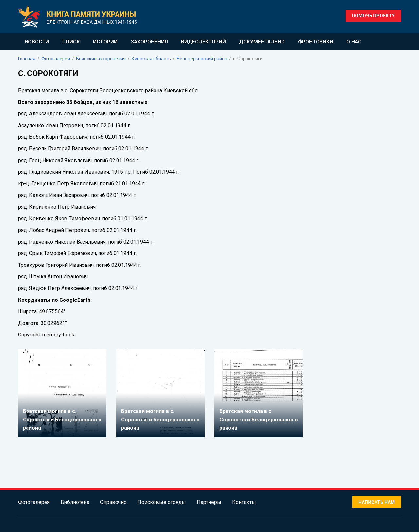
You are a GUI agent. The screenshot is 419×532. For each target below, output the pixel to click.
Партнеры (209, 502)
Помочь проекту (373, 16)
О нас (354, 42)
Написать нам (377, 502)
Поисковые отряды (162, 502)
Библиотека (75, 502)
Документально (262, 42)
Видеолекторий (203, 42)
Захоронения (149, 42)
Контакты (244, 502)
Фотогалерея (34, 502)
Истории (105, 42)
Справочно (113, 502)
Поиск (71, 42)
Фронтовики (316, 42)
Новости (37, 42)
